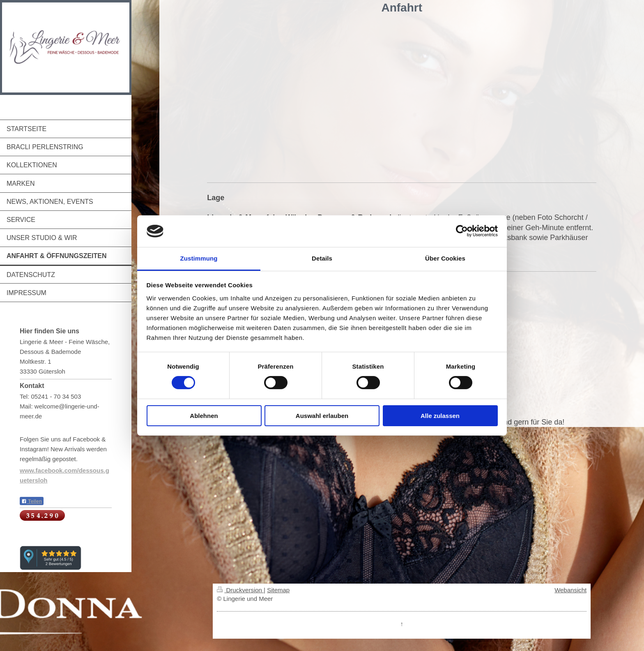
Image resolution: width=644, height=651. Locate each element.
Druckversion (240, 590)
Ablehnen (204, 416)
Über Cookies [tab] (445, 258)
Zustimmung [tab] (199, 258)
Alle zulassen (440, 416)
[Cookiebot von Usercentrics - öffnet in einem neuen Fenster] (462, 231)
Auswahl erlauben (322, 416)
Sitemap (278, 590)
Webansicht (570, 590)
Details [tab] (322, 258)
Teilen (32, 501)
